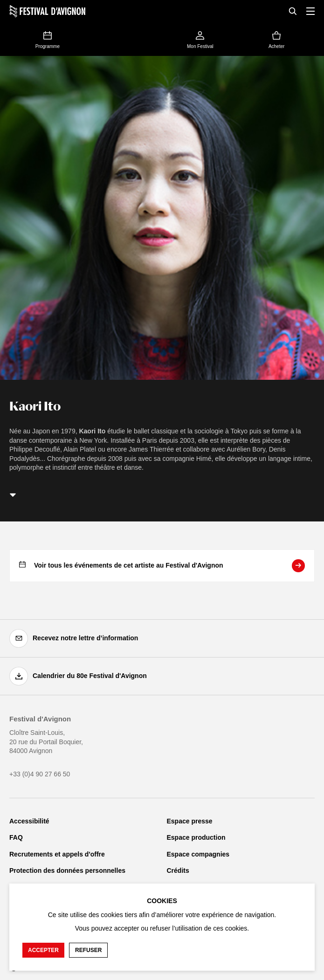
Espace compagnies (198, 854)
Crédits (178, 870)
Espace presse (190, 821)
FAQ (16, 837)
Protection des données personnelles (67, 870)
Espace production (196, 837)
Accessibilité (29, 821)
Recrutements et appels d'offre (57, 854)
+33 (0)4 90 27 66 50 (40, 774)
